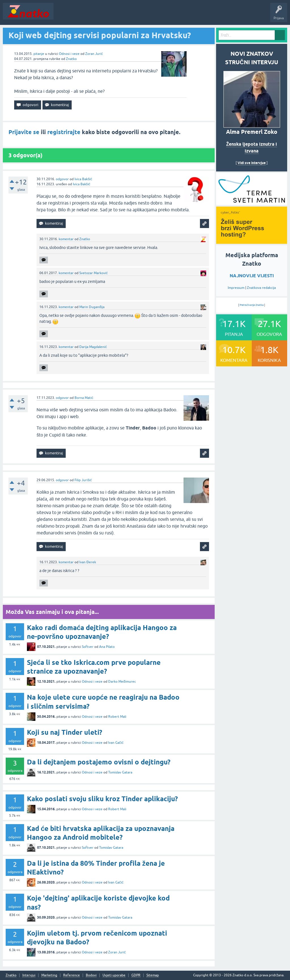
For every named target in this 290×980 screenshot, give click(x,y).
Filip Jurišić (83, 480)
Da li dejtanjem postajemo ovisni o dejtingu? (99, 762)
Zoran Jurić (94, 54)
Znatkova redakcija (261, 288)
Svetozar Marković (93, 273)
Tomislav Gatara (120, 772)
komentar (66, 239)
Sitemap (153, 975)
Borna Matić (84, 398)
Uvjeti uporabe (114, 975)
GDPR (136, 975)
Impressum (236, 288)
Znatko (71, 59)
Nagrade (200, 15)
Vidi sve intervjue (252, 163)
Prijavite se (24, 132)
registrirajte (64, 132)
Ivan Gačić (116, 743)
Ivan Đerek (88, 562)
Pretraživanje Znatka (252, 305)
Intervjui (29, 975)
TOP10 (182, 15)
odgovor (62, 179)
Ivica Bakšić (83, 179)
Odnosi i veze (69, 54)
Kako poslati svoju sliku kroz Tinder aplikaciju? (102, 799)
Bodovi (91, 975)
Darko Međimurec (122, 682)
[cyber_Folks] (252, 203)
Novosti (63, 15)
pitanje (39, 54)
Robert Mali (117, 717)
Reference (72, 975)
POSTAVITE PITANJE (140, 15)
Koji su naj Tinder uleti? (65, 732)
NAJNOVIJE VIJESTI (252, 276)
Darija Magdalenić (93, 347)
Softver (88, 647)
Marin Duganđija (92, 307)
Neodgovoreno (87, 15)
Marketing (49, 975)
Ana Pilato (107, 647)
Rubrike (111, 15)
